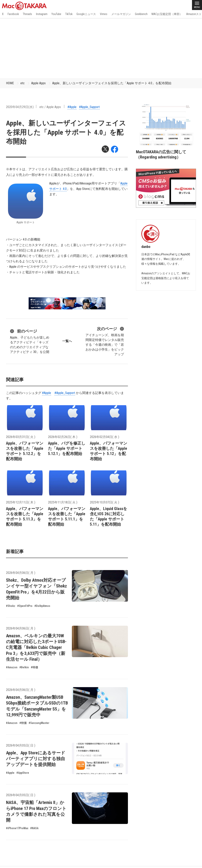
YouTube (56, 14)
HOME (10, 83)
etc (23, 83)
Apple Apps (38, 83)
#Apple (72, 107)
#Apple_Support (89, 107)
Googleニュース (86, 14)
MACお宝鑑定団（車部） (167, 14)
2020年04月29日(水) (20, 107)
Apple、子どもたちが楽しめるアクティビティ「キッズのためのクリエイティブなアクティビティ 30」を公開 (30, 341)
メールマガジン (121, 14)
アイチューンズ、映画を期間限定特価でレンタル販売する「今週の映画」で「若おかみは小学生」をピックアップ (105, 341)
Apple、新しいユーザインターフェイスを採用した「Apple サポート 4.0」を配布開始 (112, 83)
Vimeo (104, 14)
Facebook (13, 14)
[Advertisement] (101, 48)
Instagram (42, 14)
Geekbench (141, 14)
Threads (27, 14)
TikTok (69, 14)
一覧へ (67, 341)
